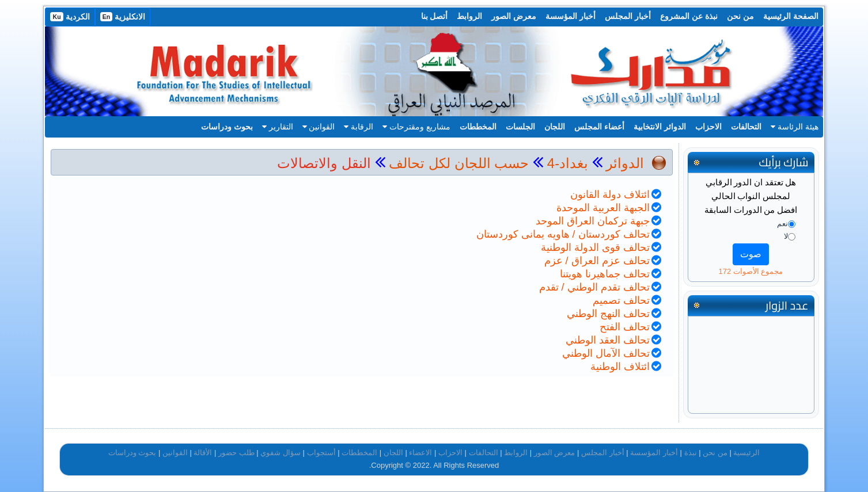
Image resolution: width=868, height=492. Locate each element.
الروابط (469, 16)
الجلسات (520, 127)
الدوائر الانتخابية (660, 127)
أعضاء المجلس (599, 127)
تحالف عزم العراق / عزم (597, 261)
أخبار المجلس (628, 16)
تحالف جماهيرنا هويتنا (605, 274)
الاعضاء (420, 453)
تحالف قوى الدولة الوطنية (595, 247)
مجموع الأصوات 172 (751, 271)
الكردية (70, 17)
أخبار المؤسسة (571, 16)
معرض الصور (514, 16)
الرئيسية (746, 453)
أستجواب (321, 453)
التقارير (278, 127)
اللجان (555, 127)
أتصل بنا (435, 16)
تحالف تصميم (621, 300)
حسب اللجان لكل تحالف (459, 163)
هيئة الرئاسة (795, 127)
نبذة (691, 453)
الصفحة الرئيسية (791, 16)
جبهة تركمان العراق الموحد (593, 221)
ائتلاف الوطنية (620, 367)
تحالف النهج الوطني (608, 314)
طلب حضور (236, 453)
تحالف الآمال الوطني (606, 353)
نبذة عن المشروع (689, 16)
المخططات (478, 127)
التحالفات (746, 127)
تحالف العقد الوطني (608, 340)
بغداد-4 (566, 163)
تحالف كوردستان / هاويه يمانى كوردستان (563, 234)
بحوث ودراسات (227, 127)
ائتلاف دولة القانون (610, 194)
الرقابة (359, 127)
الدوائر (625, 163)
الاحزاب (708, 127)
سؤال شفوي (281, 453)
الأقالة (203, 453)
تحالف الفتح (625, 327)
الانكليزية (123, 17)
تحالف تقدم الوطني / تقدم (594, 287)
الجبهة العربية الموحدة (603, 208)
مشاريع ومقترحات (416, 127)
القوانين (319, 127)
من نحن (740, 16)
